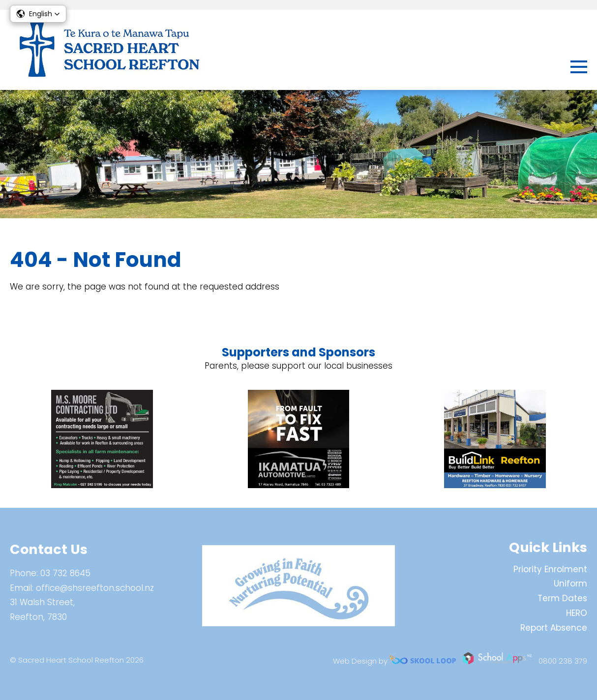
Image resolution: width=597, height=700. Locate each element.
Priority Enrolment (550, 569)
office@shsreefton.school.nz (95, 588)
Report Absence (554, 628)
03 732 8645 (65, 573)
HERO (577, 613)
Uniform (570, 583)
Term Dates (562, 598)
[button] (38, 14)
